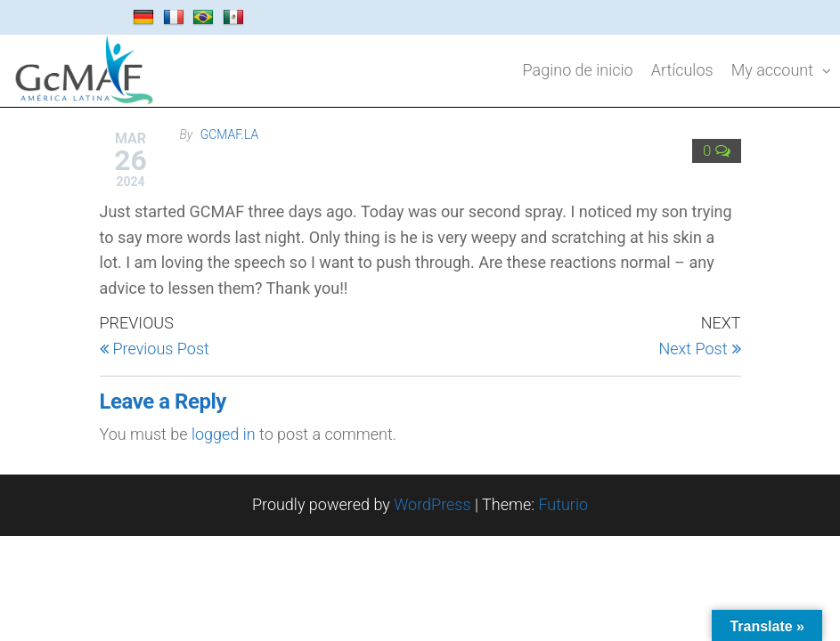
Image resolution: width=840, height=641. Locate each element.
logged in (224, 434)
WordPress (432, 504)
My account (772, 70)
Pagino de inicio (578, 70)
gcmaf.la (230, 134)
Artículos (682, 70)
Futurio (563, 504)
